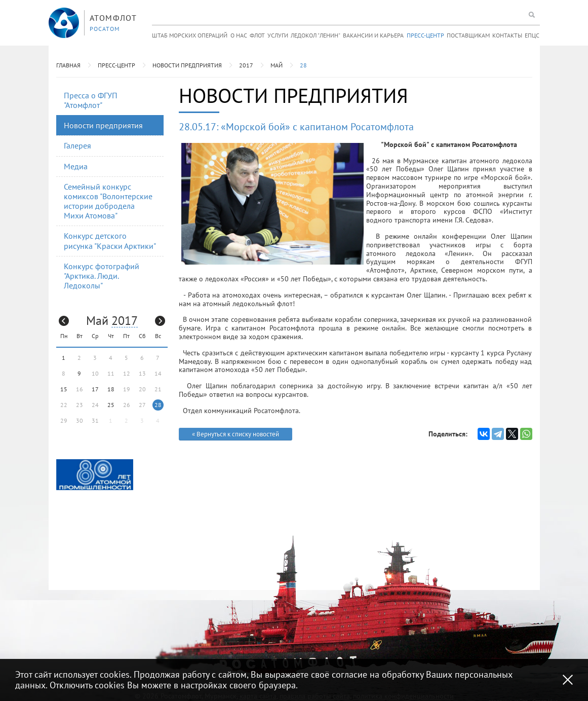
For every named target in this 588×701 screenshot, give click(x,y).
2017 (246, 65)
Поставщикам (468, 35)
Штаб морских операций (190, 35)
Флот (257, 35)
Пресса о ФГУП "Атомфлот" (91, 100)
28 (303, 65)
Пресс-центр (425, 35)
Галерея (77, 145)
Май (277, 65)
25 (111, 405)
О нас (239, 35)
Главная (68, 65)
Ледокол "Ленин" (316, 35)
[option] (95, 475)
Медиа (76, 166)
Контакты (507, 35)
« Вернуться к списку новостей (236, 434)
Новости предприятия (187, 65)
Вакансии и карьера (373, 35)
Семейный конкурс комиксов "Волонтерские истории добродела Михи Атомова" (108, 201)
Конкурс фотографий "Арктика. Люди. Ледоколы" (102, 276)
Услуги (278, 35)
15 (64, 389)
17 (95, 389)
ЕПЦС (532, 35)
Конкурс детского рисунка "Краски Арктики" (110, 241)
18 (111, 389)
